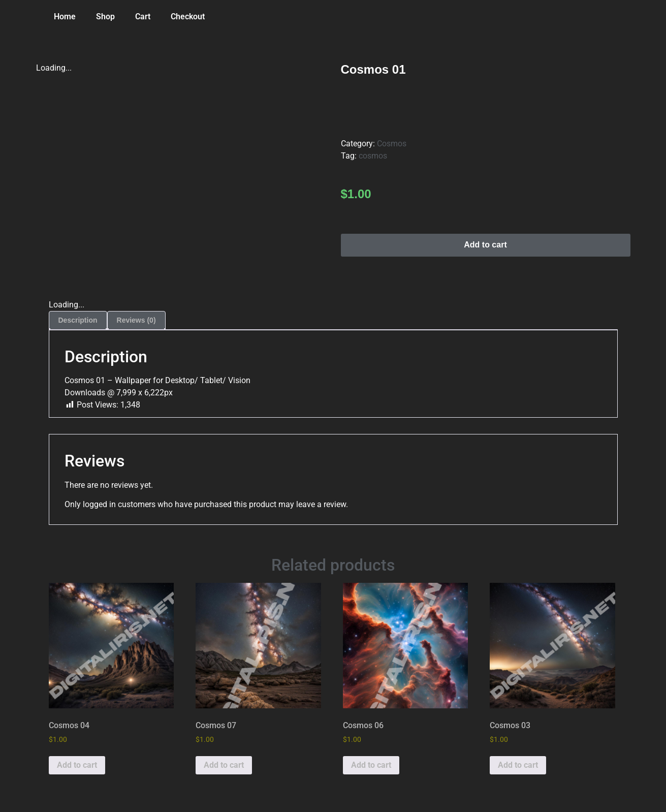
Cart (143, 17)
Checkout (188, 17)
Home (65, 17)
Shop (105, 17)
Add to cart (485, 245)
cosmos (373, 156)
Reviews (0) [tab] (136, 320)
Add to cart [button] (77, 765)
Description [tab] (78, 320)
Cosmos (392, 144)
